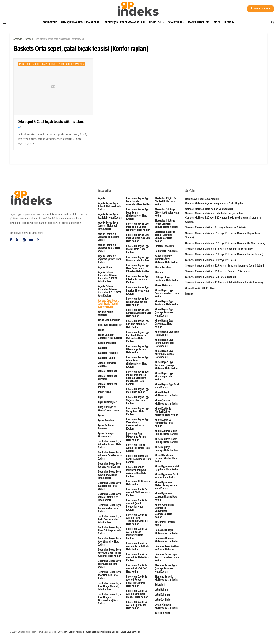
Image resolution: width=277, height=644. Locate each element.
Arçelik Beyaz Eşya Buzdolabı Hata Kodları (110, 216)
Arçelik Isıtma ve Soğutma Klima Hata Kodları (108, 237)
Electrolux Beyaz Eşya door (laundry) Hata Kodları (109, 542)
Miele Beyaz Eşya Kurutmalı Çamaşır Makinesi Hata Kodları (166, 365)
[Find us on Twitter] (17, 240)
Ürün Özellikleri (163, 600)
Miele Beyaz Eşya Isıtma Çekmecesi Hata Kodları (164, 343)
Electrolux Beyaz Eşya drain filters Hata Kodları (138, 249)
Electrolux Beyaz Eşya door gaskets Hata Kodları (109, 564)
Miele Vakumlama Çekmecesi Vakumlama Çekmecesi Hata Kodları (164, 511)
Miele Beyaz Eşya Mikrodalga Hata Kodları (164, 376)
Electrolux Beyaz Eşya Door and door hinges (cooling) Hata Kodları (109, 553)
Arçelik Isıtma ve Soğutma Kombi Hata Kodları (109, 248)
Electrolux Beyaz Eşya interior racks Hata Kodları (138, 279)
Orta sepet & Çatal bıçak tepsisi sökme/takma (51, 122)
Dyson (101, 415)
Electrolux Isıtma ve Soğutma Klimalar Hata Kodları (139, 459)
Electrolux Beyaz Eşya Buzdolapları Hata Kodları (109, 486)
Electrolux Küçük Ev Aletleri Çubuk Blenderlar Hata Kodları (137, 505)
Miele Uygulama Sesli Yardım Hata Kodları (166, 476)
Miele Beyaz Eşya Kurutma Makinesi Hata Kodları (164, 354)
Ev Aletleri (175, 22)
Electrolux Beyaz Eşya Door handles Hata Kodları (109, 575)
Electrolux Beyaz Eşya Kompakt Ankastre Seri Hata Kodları (138, 313)
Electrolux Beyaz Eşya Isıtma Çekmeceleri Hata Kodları (138, 302)
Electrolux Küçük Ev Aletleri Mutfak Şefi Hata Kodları (137, 568)
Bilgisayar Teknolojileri (110, 325)
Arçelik (101, 198)
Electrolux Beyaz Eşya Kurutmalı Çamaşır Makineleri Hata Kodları (138, 337)
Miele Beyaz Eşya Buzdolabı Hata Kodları (167, 303)
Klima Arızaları (163, 267)
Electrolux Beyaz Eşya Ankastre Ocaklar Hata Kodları (110, 455)
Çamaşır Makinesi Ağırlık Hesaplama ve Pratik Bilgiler (214, 203)
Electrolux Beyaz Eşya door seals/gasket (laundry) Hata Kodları (138, 227)
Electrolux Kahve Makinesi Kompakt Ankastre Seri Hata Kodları (136, 472)
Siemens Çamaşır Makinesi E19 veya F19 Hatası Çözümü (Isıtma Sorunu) (224, 254)
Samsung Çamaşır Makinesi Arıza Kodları (167, 540)
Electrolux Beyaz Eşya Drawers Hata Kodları (138, 259)
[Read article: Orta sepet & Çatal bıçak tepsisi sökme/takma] (53, 87)
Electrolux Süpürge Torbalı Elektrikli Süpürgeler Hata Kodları (165, 236)
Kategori (29, 39)
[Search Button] (273, 22)
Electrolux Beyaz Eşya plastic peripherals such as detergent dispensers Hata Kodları (138, 378)
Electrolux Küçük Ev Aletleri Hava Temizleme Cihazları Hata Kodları (137, 519)
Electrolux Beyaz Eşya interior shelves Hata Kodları (138, 291)
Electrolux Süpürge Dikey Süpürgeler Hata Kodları (167, 213)
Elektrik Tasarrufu (164, 246)
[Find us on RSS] (38, 240)
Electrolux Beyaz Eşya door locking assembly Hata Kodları (138, 201)
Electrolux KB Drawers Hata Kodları (138, 483)
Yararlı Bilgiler (162, 613)
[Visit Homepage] (138, 9)
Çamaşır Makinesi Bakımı (107, 386)
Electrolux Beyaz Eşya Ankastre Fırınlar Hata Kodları (109, 444)
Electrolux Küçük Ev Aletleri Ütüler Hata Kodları (165, 201)
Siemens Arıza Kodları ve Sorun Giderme (167, 548)
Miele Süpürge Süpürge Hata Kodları (166, 449)
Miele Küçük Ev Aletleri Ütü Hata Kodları (164, 423)
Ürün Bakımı (161, 590)
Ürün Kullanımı (163, 595)
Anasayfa (18, 39)
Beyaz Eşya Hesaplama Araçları (125, 22)
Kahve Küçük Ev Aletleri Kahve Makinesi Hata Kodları (166, 259)
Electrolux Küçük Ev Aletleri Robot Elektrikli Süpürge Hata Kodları (137, 581)
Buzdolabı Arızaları (108, 353)
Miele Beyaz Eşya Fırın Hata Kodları (167, 333)
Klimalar (159, 272)
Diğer (217, 22)
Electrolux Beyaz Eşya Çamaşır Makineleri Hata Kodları (109, 497)
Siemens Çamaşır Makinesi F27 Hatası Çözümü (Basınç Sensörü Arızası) (224, 283)
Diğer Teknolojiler (107, 402)
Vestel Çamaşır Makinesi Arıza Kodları (167, 606)
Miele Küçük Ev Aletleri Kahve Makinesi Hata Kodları (166, 412)
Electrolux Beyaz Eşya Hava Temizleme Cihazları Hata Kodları (138, 268)
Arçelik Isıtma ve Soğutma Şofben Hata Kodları (109, 259)
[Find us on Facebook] (11, 240)
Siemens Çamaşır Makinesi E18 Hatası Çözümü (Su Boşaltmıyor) (220, 249)
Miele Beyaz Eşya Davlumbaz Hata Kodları (164, 324)
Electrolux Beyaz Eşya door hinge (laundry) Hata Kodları (109, 586)
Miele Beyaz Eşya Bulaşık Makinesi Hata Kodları (167, 293)
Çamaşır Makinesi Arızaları (107, 377)
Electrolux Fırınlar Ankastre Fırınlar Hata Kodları (138, 448)
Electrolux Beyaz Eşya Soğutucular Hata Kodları (138, 400)
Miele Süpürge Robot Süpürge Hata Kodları (166, 440)
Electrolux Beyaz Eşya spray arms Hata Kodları (138, 411)
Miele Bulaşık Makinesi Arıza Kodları (167, 394)
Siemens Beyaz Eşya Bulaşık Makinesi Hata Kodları (167, 557)
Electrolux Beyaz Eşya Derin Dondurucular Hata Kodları (109, 519)
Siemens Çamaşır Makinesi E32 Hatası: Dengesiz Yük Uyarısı (218, 271)
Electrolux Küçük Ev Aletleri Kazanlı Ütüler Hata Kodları (138, 546)
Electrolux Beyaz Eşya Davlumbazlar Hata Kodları (109, 508)
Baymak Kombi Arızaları (106, 313)
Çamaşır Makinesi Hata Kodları (81, 22)
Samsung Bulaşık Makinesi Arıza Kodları (167, 532)
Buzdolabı (103, 348)
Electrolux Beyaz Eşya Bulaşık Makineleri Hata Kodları (109, 475)
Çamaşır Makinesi (107, 371)
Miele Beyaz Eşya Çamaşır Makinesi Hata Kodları (164, 312)
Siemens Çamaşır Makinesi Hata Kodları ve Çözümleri (214, 213)
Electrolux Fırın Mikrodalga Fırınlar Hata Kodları (136, 437)
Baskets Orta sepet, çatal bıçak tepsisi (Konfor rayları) (60, 39)
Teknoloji (155, 22)
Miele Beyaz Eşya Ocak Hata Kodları (167, 386)
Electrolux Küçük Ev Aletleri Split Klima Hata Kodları (137, 605)
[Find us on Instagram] (24, 240)
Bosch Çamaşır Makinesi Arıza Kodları (110, 336)
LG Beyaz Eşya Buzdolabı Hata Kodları (167, 279)
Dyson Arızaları (106, 420)
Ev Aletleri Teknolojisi (166, 251)
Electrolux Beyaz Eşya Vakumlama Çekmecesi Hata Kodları (138, 424)
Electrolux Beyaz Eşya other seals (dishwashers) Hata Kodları (138, 362)
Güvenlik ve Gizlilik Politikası (201, 288)
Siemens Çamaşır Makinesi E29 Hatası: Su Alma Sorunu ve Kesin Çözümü (224, 266)
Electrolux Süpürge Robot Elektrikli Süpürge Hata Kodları (166, 224)
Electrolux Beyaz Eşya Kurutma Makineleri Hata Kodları (138, 324)
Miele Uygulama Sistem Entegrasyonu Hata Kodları (166, 485)
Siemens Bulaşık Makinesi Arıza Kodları (167, 578)
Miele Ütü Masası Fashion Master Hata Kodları (166, 458)
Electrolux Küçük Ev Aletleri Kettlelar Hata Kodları (138, 557)
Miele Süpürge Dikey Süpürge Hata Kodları (166, 432)
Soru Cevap (50, 22)
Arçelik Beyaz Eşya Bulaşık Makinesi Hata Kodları (110, 206)
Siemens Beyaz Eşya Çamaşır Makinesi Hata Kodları (166, 568)
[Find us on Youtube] (31, 240)
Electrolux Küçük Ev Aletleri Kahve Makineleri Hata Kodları (137, 533)
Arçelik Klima (105, 267)
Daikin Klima (104, 392)
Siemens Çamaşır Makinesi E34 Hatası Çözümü (210, 277)
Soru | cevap (260, 9)
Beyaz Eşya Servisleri (109, 320)
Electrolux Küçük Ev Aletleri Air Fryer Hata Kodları (138, 492)
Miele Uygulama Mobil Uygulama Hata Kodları (167, 468)
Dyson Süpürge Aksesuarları (106, 435)
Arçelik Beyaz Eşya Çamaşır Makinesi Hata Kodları (108, 226)
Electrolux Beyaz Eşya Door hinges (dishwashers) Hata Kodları (109, 599)
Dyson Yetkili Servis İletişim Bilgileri (102, 632)
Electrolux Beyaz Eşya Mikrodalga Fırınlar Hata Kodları (138, 349)
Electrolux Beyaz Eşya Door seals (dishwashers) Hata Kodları (138, 214)
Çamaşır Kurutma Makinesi (107, 364)
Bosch (101, 330)
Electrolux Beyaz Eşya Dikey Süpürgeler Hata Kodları (110, 530)
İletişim (229, 22)
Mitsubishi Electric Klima (165, 524)
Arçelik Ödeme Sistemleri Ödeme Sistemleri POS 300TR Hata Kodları (109, 291)
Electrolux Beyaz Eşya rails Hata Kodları (138, 391)
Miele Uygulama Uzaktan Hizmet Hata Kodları (166, 497)
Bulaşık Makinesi (107, 343)
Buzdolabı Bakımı (107, 358)
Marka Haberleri (199, 22)
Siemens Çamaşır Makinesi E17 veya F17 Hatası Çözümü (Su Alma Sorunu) (225, 243)
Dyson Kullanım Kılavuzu (106, 427)
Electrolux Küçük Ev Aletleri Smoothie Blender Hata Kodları (137, 594)
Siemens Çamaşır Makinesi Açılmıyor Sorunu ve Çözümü (215, 227)
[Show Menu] (5, 22)
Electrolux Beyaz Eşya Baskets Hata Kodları (109, 465)
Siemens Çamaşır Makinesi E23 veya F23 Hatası (211, 260)
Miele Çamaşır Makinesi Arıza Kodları (167, 402)
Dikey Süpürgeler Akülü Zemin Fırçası (108, 409)
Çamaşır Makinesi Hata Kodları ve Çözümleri (209, 209)
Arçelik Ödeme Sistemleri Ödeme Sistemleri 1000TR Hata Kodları (108, 277)
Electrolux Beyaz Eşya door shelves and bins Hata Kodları (138, 238)
